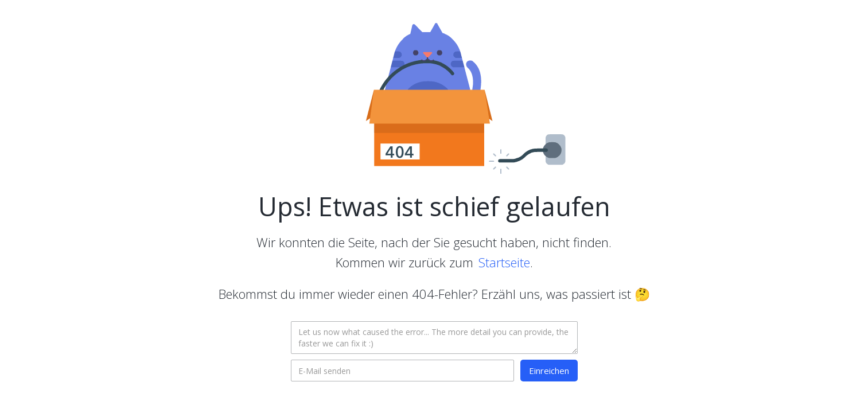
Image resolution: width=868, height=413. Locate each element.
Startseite (504, 262)
